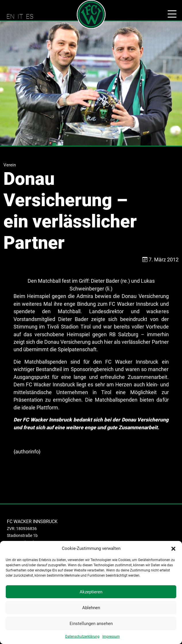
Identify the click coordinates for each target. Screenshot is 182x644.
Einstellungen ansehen (91, 624)
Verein (10, 165)
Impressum (111, 637)
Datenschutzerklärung (82, 637)
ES (30, 16)
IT (20, 16)
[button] (173, 548)
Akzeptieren (91, 592)
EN (10, 16)
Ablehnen (91, 608)
